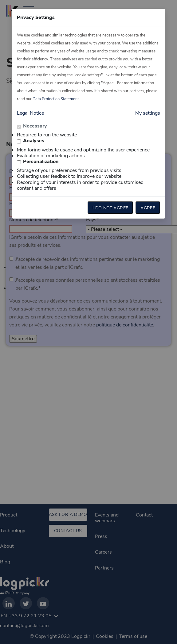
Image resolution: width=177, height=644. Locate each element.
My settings (148, 113)
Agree (148, 208)
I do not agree (110, 208)
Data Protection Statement (56, 99)
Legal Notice (30, 113)
